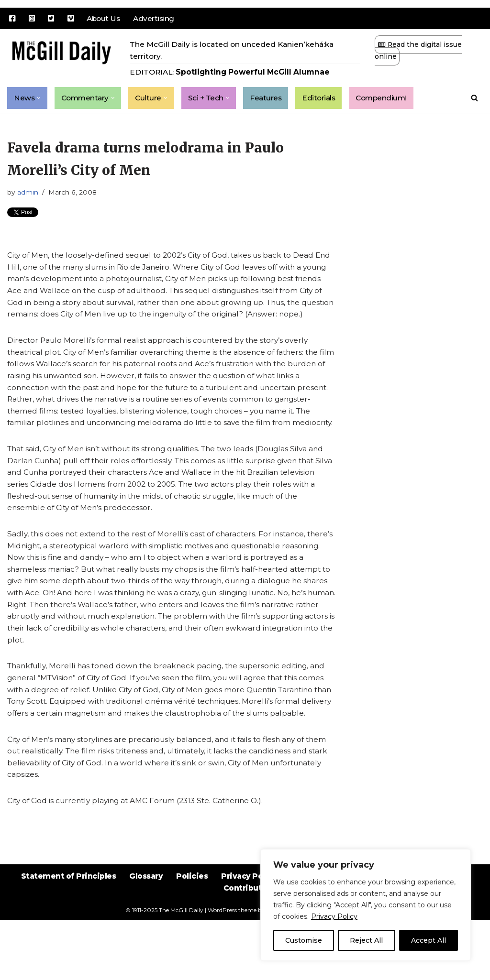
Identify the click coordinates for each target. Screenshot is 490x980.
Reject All (366, 940)
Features (271, 100)
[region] (366, 905)
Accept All (429, 940)
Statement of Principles (62, 943)
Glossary (143, 943)
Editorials (325, 100)
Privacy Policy (334, 916)
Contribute (245, 956)
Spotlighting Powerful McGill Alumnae (257, 73)
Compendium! (390, 100)
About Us (106, 18)
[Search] (474, 100)
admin (29, 196)
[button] (39, 99)
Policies (191, 943)
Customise (304, 940)
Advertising (158, 18)
